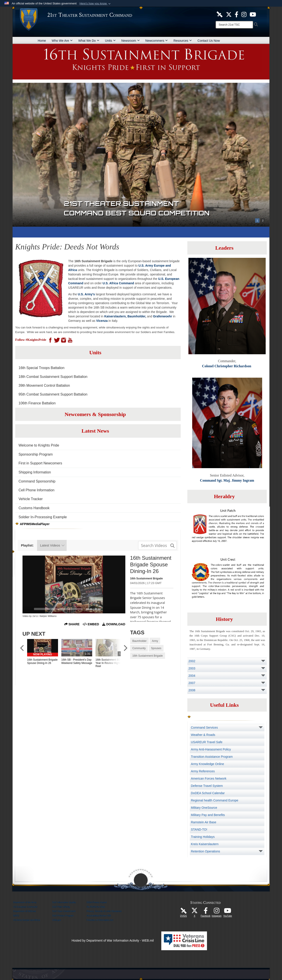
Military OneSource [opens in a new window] (204, 808)
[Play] (28, 609)
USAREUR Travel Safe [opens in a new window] (207, 742)
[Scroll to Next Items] (125, 648)
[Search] (234, 25)
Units (110, 41)
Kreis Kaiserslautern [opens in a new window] (205, 844)
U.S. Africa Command (118, 283)
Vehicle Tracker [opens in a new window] (31, 499)
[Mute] (113, 609)
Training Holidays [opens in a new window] (203, 837)
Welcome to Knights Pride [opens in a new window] (39, 445)
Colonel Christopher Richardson (227, 366)
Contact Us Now (209, 41)
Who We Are (62, 41)
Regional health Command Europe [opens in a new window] (215, 800)
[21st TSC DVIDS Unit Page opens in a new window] (220, 14)
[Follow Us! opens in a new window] (229, 14)
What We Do (89, 41)
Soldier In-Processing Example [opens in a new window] (43, 517)
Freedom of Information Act (100, 920)
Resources (183, 41)
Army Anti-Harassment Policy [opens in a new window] (211, 749)
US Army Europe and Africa (27, 920)
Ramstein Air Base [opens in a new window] (204, 822)
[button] (95, 4)
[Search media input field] (157, 545)
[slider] (58, 609)
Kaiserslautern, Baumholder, (125, 316)
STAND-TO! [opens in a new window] (199, 829)
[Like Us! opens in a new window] (237, 14)
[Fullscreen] (120, 609)
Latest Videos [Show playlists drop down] (53, 545)
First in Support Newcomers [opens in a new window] (40, 463)
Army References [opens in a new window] (203, 771)
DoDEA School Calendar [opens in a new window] (208, 793)
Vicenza (102, 321)
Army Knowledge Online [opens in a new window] (207, 764)
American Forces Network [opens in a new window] (209, 778)
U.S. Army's (86, 294)
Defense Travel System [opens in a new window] (207, 786)
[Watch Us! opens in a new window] (228, 912)
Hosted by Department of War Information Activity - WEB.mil (113, 940)
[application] (74, 584)
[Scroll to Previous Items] (23, 648)
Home (42, 41)
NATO (16, 916)
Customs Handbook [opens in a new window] (34, 508)
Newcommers (157, 41)
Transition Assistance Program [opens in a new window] (212, 757)
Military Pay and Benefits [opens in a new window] (208, 815)
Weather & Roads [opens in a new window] (203, 735)
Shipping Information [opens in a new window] (35, 472)
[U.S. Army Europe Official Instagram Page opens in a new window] (244, 14)
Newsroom (131, 41)
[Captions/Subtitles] (105, 609)
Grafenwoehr (162, 316)
